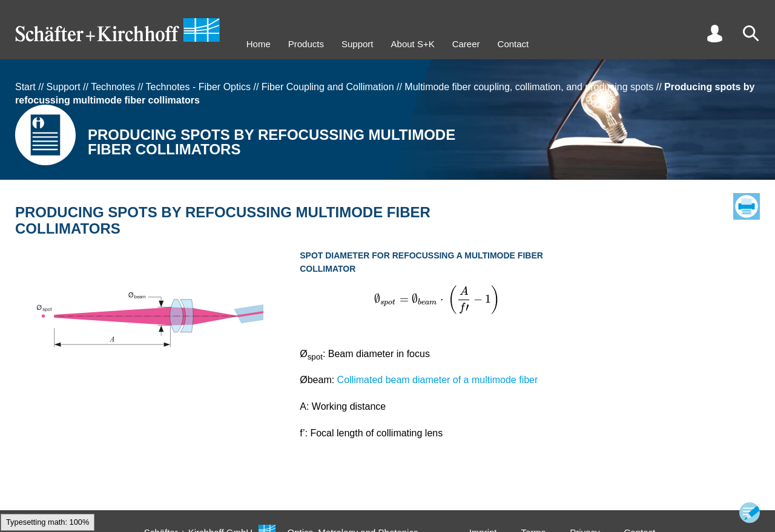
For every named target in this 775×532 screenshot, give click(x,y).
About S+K (413, 44)
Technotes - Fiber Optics (198, 87)
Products (306, 44)
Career (466, 44)
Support (358, 44)
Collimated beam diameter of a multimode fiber (438, 380)
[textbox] (437, 300)
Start (25, 87)
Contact (513, 44)
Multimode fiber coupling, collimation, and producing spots (529, 87)
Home (259, 44)
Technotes (113, 87)
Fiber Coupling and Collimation (328, 87)
